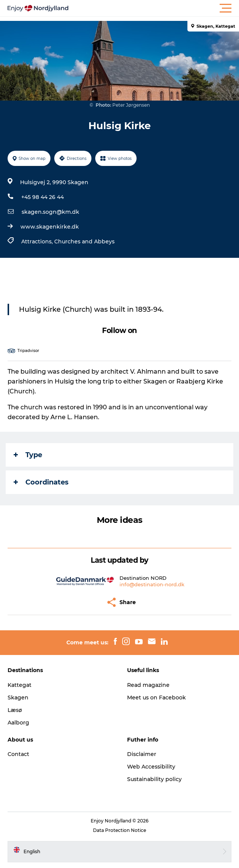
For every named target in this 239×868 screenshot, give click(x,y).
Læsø (15, 710)
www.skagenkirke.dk (50, 227)
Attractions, (38, 241)
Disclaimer (142, 754)
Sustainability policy (154, 779)
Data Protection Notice (119, 830)
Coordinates (41, 482)
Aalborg (18, 723)
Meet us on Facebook (156, 698)
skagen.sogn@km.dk (50, 212)
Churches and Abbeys (84, 241)
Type (28, 455)
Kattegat (20, 685)
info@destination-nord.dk (152, 584)
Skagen (18, 698)
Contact (18, 754)
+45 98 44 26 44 (42, 197)
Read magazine (148, 685)
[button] (154, 8)
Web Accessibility (151, 767)
